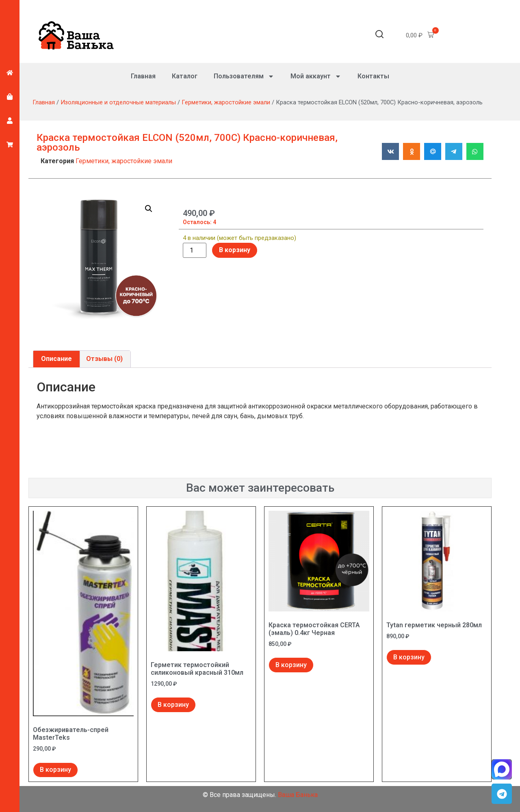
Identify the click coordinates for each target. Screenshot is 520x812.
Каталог (185, 76)
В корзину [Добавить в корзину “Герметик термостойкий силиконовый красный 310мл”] (173, 705)
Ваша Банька (298, 795)
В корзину (235, 250)
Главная (143, 76)
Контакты (373, 76)
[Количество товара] (195, 251)
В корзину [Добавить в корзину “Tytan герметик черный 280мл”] (409, 657)
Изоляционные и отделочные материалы (118, 102)
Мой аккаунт (316, 76)
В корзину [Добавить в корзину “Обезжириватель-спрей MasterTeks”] (55, 770)
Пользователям (244, 76)
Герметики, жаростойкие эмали (226, 102)
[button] (379, 36)
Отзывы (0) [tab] (104, 359)
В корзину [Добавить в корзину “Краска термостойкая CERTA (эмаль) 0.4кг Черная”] (291, 665)
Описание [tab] (56, 359)
